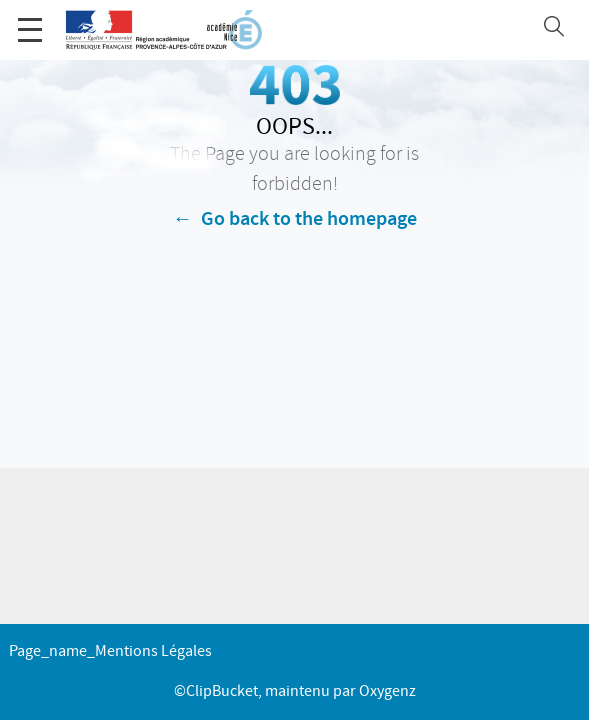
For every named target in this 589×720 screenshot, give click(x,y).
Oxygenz (387, 691)
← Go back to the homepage (295, 219)
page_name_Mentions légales (110, 651)
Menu (30, 19)
